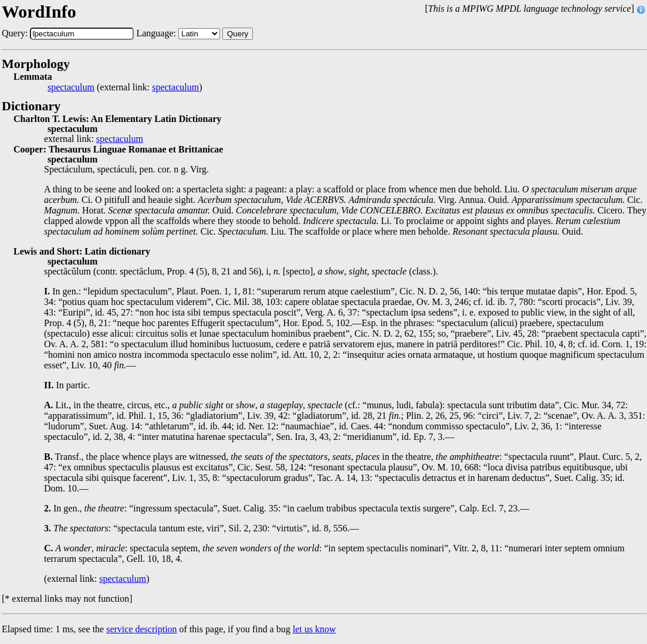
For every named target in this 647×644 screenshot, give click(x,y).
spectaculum (71, 87)
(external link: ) (125, 87)
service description (141, 629)
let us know (314, 629)
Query (238, 34)
